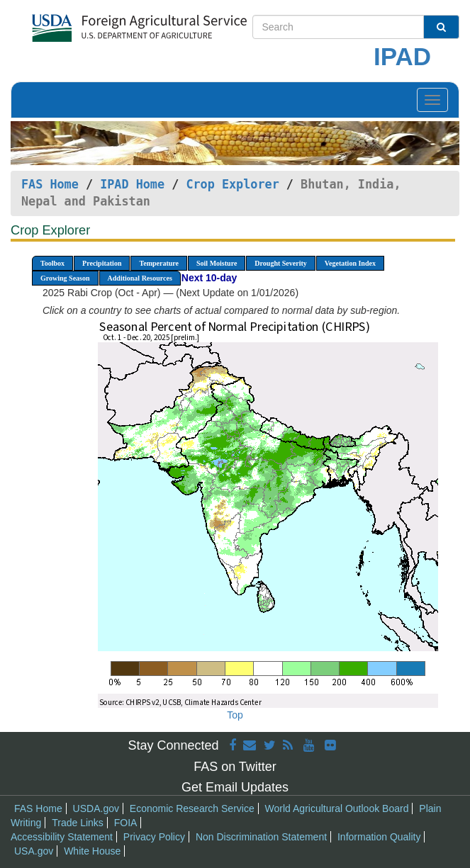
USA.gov (34, 851)
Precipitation (102, 263)
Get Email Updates (235, 787)
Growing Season (65, 278)
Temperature (159, 263)
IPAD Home (132, 184)
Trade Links (78, 823)
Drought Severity (280, 263)
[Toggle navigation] (432, 100)
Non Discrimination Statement (261, 837)
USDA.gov (96, 808)
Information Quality (379, 837)
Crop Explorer (232, 184)
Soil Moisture (217, 263)
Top (235, 715)
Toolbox (52, 263)
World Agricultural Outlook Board (337, 808)
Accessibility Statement (62, 837)
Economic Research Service (192, 808)
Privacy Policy (154, 837)
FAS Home (50, 184)
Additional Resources (140, 278)
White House (92, 851)
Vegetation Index (350, 263)
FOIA (126, 823)
